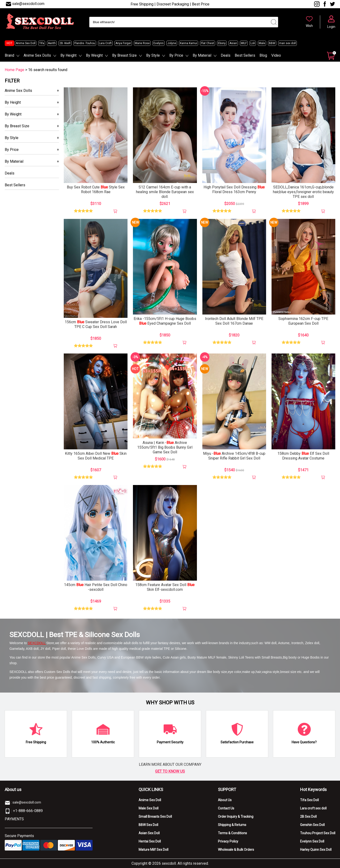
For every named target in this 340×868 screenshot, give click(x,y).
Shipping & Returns (232, 825)
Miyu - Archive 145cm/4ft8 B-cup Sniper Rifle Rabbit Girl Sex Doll (234, 456)
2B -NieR (65, 43)
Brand (9, 55)
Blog (263, 55)
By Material (202, 55)
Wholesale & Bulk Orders (236, 850)
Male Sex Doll (149, 808)
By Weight (94, 55)
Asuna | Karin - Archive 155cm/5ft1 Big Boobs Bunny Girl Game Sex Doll (165, 447)
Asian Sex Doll (149, 833)
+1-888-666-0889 (28, 811)
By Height (68, 55)
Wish (309, 26)
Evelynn (159, 43)
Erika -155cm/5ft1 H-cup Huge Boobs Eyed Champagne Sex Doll (165, 321)
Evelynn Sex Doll (312, 841)
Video (276, 55)
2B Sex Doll (308, 817)
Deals (226, 55)
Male (262, 43)
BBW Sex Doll (148, 825)
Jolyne (172, 43)
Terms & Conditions (232, 833)
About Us (225, 800)
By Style (153, 55)
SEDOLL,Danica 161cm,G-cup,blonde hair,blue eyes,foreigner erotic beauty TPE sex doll (303, 192)
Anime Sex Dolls (37, 55)
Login (331, 27)
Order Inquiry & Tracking (236, 817)
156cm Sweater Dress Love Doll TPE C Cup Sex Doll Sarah (96, 324)
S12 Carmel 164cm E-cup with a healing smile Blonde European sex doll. (165, 192)
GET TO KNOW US (170, 771)
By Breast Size (124, 55)
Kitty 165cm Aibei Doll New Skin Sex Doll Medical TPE (96, 456)
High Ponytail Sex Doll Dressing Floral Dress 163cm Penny (234, 189)
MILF (244, 43)
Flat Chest (208, 43)
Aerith (52, 43)
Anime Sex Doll (26, 43)
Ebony (222, 43)
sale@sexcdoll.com (28, 4)
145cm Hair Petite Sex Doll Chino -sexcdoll (96, 587)
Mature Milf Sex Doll (153, 850)
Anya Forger (123, 43)
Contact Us (226, 808)
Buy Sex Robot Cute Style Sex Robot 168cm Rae (96, 189)
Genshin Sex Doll (312, 825)
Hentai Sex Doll (150, 841)
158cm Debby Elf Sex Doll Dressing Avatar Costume (303, 456)
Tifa (42, 43)
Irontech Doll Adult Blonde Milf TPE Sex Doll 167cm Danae (234, 321)
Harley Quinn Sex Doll (316, 850)
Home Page (15, 70)
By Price (176, 55)
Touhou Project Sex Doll (318, 833)
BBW (272, 43)
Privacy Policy (228, 841)
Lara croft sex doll (313, 808)
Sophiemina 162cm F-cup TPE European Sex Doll (303, 321)
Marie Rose (142, 43)
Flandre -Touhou (85, 43)
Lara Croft (105, 43)
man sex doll (287, 43)
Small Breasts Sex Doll (155, 817)
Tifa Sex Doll (309, 800)
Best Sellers (245, 55)
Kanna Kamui (189, 43)
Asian (233, 43)
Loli (253, 43)
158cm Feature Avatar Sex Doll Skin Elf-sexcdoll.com (165, 587)
